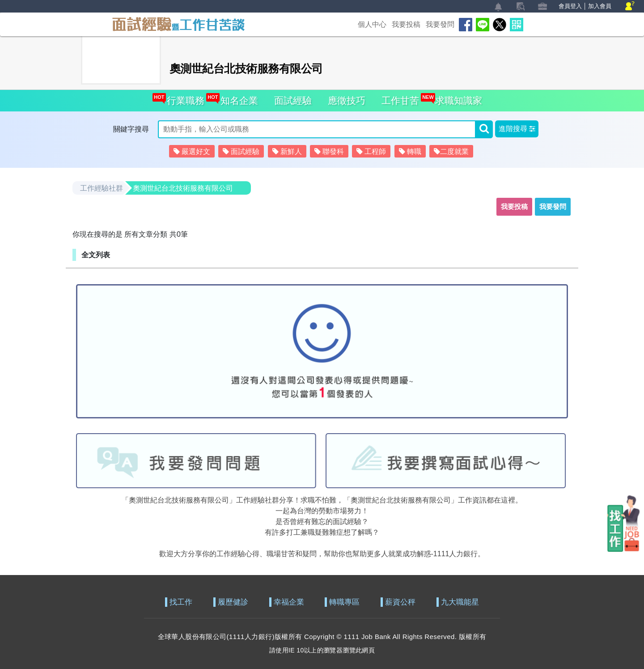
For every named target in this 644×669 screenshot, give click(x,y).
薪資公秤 (400, 602)
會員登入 (570, 6)
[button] (517, 129)
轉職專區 (344, 602)
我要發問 (440, 24)
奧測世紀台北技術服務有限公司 (183, 188)
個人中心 (372, 24)
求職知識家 (456, 98)
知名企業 (237, 98)
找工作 (181, 602)
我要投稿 (406, 24)
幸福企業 (289, 602)
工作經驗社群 (102, 188)
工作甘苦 (400, 100)
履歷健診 (233, 602)
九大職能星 (460, 602)
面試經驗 (293, 100)
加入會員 (600, 6)
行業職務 (183, 98)
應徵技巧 (347, 100)
